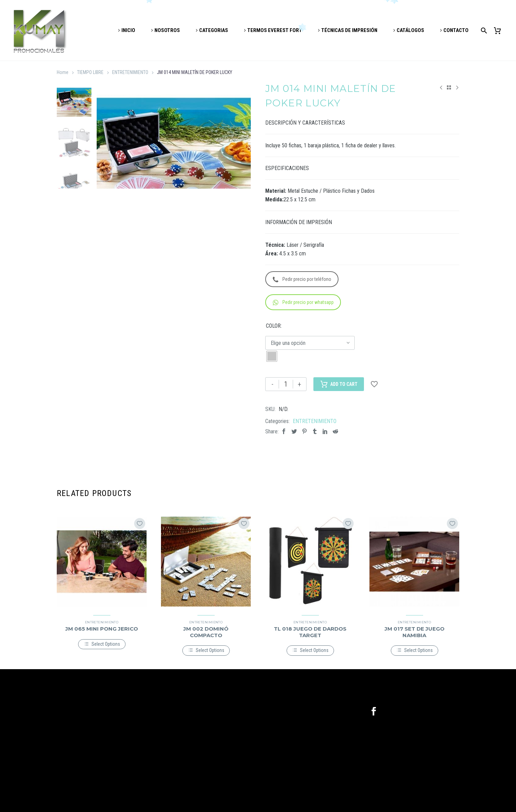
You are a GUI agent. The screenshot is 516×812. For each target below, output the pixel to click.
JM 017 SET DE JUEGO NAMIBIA (415, 632)
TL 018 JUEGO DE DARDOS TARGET (310, 632)
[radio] (272, 356)
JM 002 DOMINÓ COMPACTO (206, 632)
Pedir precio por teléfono (302, 279)
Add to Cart (339, 384)
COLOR (273, 326)
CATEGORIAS (214, 30)
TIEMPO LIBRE (90, 72)
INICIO (128, 30)
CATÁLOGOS (410, 30)
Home (63, 72)
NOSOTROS (167, 30)
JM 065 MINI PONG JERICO (102, 629)
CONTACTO (456, 30)
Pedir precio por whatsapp (303, 302)
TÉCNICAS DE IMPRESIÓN (349, 30)
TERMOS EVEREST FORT (275, 30)
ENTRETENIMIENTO (130, 72)
